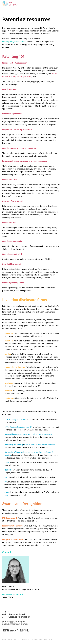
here (6, 495)
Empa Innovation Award (12, 526)
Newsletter (26, 639)
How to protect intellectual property (40, 445)
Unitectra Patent (45, 434)
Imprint (17, 639)
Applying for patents (18, 420)
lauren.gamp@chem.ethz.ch (14, 42)
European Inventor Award (13, 540)
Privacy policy (7, 639)
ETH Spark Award (9, 518)
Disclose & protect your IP (21, 427)
